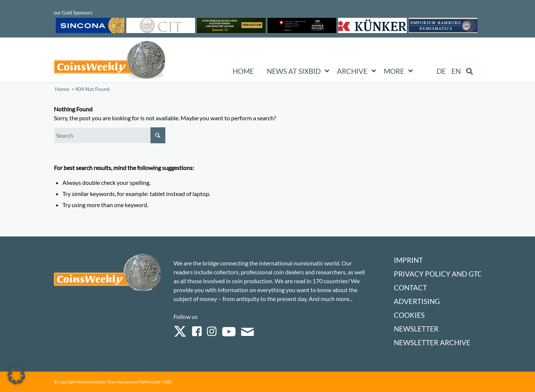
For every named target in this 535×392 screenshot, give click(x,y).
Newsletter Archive (432, 342)
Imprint (408, 260)
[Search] (110, 135)
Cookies (409, 315)
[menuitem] (441, 71)
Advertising (417, 301)
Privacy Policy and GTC (438, 274)
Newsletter (416, 329)
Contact (410, 288)
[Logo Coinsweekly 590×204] (110, 61)
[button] (16, 376)
